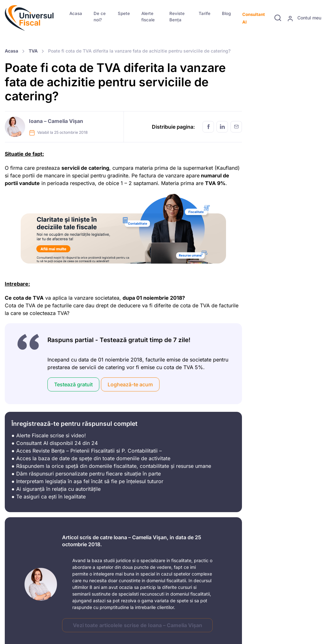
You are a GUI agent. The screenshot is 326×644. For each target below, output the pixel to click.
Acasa (76, 13)
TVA (33, 51)
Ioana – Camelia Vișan (56, 121)
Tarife (205, 13)
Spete (124, 13)
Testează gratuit (73, 384)
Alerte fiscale (148, 17)
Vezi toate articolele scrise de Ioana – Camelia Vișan (138, 625)
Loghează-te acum (130, 384)
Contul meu (304, 18)
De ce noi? (100, 17)
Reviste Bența (177, 17)
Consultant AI (254, 18)
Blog (226, 13)
